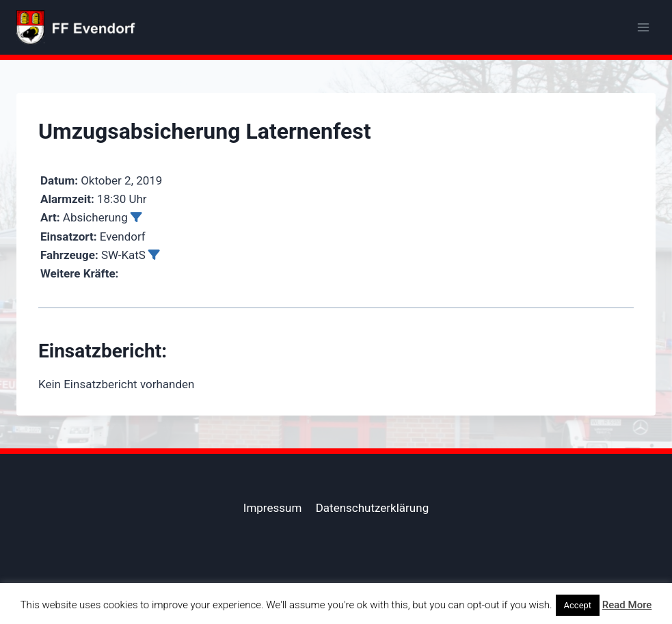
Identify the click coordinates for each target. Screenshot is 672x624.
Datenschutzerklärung (372, 508)
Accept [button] (578, 605)
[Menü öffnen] (643, 27)
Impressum (273, 508)
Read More (627, 605)
